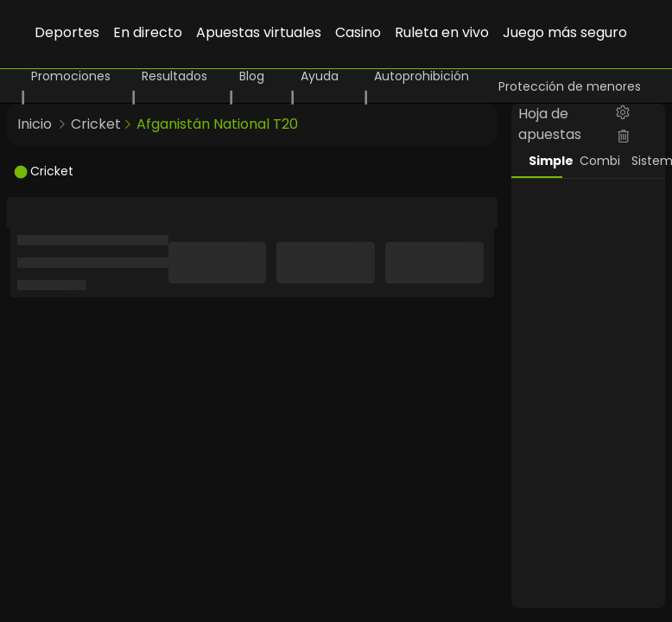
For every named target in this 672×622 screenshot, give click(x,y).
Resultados (174, 76)
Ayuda (320, 76)
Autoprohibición (422, 76)
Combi (597, 161)
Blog (252, 76)
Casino (358, 32)
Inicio (35, 124)
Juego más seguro (565, 32)
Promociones (71, 76)
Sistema (649, 161)
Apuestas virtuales (259, 32)
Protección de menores (570, 86)
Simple (546, 161)
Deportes (67, 32)
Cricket (96, 124)
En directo (148, 32)
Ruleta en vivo (442, 32)
